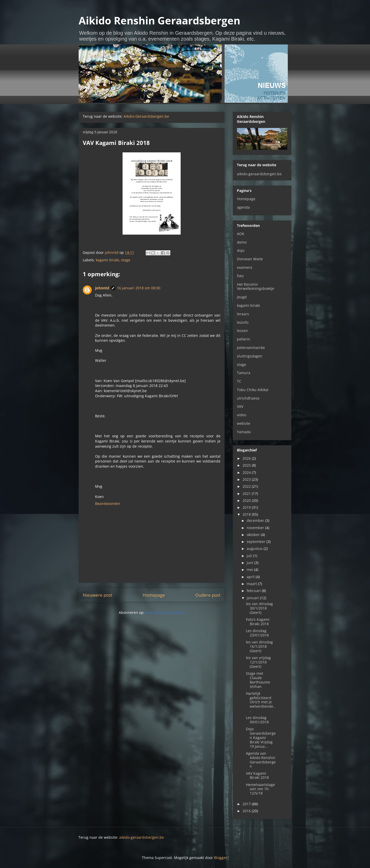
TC (239, 381)
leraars (243, 314)
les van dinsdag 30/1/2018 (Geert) (259, 608)
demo (242, 242)
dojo (241, 250)
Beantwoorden (108, 504)
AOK (241, 234)
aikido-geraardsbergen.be (259, 174)
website (244, 423)
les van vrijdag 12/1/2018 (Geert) (258, 662)
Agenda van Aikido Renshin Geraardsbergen (261, 760)
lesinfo (243, 322)
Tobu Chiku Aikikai (253, 390)
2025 (247, 465)
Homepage (154, 595)
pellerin (244, 339)
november (256, 528)
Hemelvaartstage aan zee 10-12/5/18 (260, 789)
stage (126, 260)
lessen (242, 331)
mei (250, 570)
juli (250, 556)
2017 (247, 804)
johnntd (102, 288)
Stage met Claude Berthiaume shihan (258, 680)
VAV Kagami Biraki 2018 (257, 775)
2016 (247, 811)
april (251, 577)
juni (251, 563)
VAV (240, 406)
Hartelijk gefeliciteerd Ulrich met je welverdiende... (261, 702)
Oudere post (208, 595)
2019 (247, 507)
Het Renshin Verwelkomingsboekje (256, 287)
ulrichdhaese (248, 398)
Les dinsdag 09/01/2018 (257, 720)
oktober (254, 535)
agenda (243, 207)
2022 (247, 486)
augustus (255, 548)
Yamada (244, 432)
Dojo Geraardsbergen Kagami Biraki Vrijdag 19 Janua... (261, 737)
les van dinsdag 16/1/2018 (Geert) (259, 646)
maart (252, 584)
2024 (247, 472)
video (242, 415)
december (256, 520)
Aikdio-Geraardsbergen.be (146, 116)
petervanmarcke (251, 348)
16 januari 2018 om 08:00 (139, 288)
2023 (247, 479)
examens (245, 267)
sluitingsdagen (250, 356)
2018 (247, 514)
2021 (247, 493)
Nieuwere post (98, 595)
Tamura (244, 373)
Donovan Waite (250, 259)
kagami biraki (107, 260)
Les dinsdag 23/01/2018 (257, 633)
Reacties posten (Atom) (165, 612)
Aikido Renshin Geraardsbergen (159, 20)
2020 (247, 500)
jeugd (242, 297)
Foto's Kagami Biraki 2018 (258, 622)
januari (253, 598)
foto (240, 276)
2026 (247, 458)
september (257, 542)
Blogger (221, 858)
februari (254, 591)
